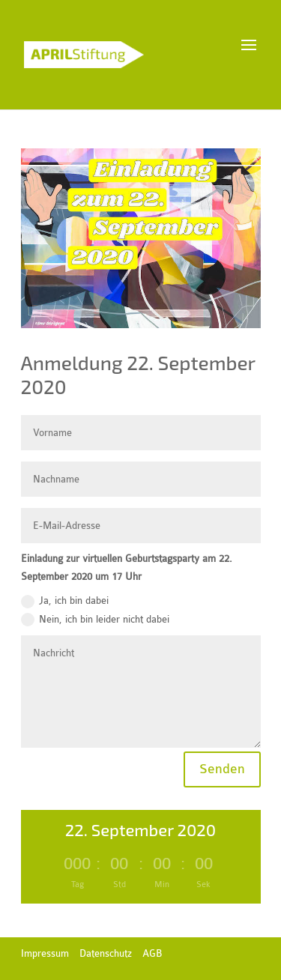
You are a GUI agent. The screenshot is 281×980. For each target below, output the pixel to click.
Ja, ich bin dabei (65, 602)
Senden (222, 769)
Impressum (45, 953)
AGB (152, 953)
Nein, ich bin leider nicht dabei (95, 620)
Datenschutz (106, 953)
